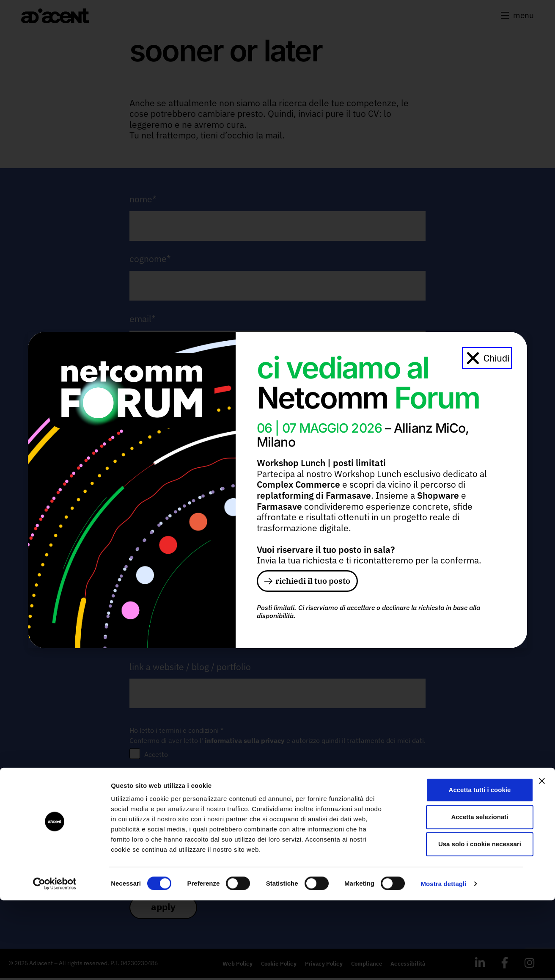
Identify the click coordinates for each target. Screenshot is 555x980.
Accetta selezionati (463, 896)
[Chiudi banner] (542, 861)
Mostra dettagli (443, 963)
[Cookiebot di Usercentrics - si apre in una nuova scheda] (55, 963)
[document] (277, 490)
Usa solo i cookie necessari (463, 923)
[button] (487, 357)
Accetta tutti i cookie (463, 869)
